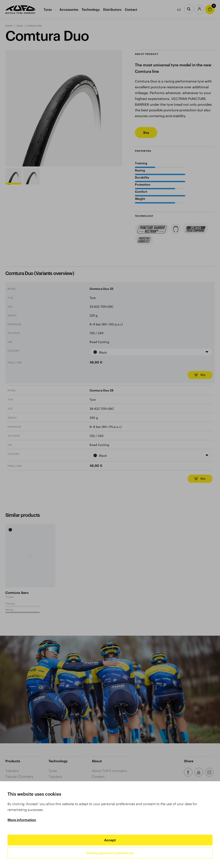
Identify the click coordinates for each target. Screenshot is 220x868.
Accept (110, 840)
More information (22, 820)
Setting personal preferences (110, 853)
